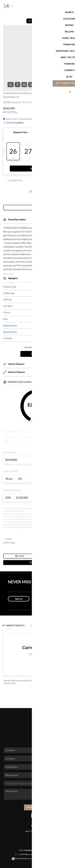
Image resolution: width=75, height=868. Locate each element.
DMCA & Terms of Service (40, 865)
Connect (38, 723)
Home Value (38, 715)
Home (38, 696)
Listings (38, 700)
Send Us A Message (38, 787)
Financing (38, 712)
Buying (38, 704)
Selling (38, 708)
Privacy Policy (21, 865)
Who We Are (37, 719)
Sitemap (56, 865)
